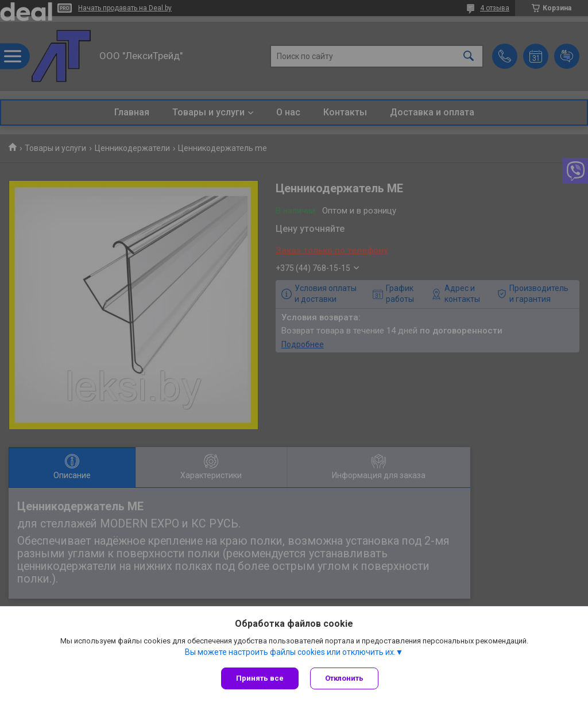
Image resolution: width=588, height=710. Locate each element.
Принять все (260, 678)
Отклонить (344, 678)
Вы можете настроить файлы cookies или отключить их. (290, 652)
